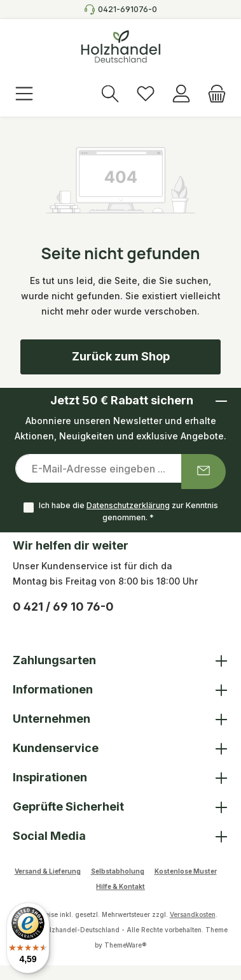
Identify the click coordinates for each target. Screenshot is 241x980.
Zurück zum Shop (121, 356)
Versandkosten (193, 914)
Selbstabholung (118, 871)
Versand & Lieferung (48, 871)
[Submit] (203, 472)
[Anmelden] (181, 95)
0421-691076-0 (127, 9)
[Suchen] (110, 95)
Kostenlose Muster (186, 871)
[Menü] (24, 95)
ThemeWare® (125, 945)
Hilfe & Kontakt (120, 886)
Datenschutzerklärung (128, 505)
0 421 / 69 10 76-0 (63, 607)
